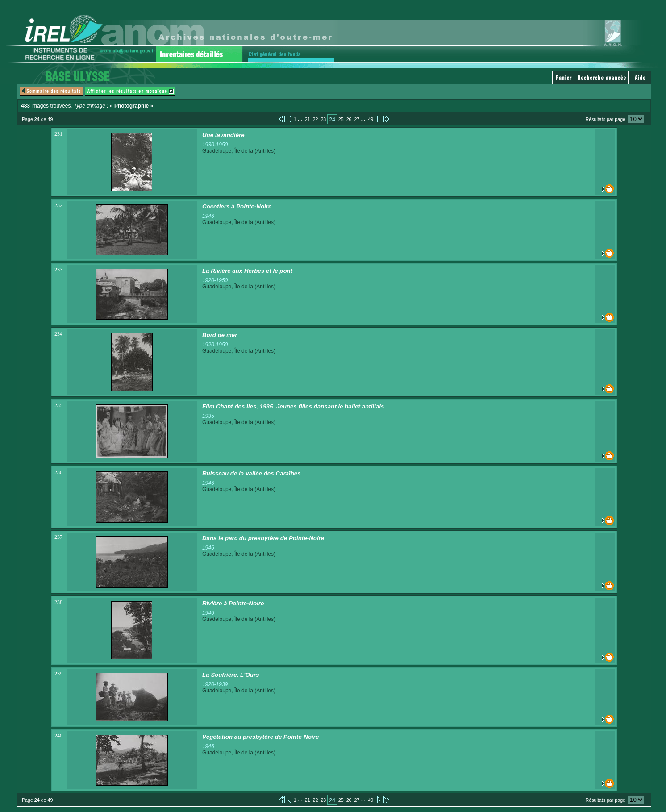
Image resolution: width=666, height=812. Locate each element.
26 (349, 119)
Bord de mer (220, 335)
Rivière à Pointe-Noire (233, 603)
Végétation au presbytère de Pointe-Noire (260, 737)
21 (308, 119)
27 (357, 119)
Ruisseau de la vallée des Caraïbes (252, 473)
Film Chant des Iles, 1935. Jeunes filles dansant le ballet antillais (293, 406)
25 (341, 119)
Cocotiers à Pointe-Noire (237, 206)
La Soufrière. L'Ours (231, 675)
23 (323, 119)
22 (316, 119)
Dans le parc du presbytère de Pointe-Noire (263, 538)
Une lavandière (223, 135)
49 (370, 119)
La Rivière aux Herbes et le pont (247, 271)
